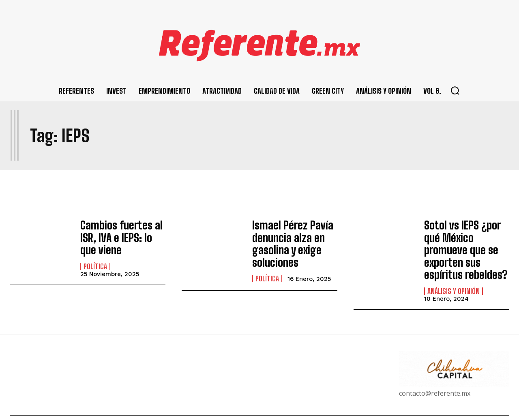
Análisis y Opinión (454, 272)
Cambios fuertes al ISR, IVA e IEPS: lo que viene (119, 235)
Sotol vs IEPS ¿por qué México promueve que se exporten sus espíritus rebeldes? (466, 240)
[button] (455, 90)
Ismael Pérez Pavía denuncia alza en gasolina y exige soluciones (288, 240)
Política (95, 261)
